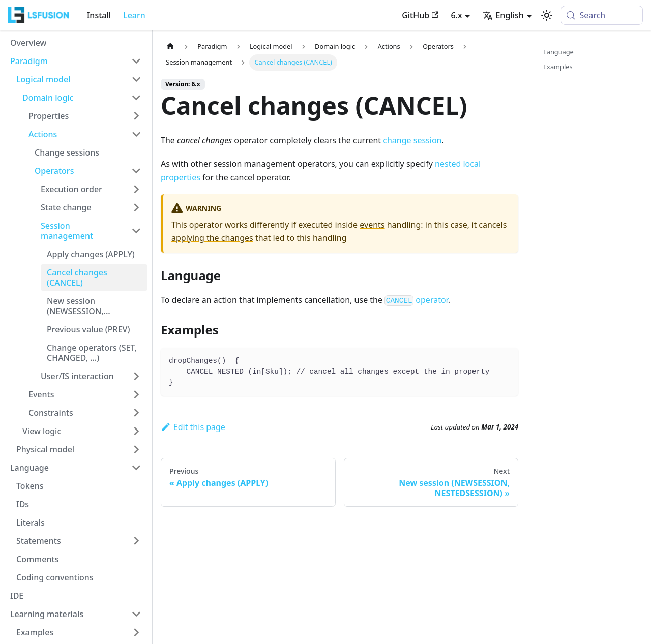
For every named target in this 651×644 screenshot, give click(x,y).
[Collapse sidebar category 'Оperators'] (136, 171)
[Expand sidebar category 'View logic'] (136, 431)
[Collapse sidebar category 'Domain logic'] (136, 98)
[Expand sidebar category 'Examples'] (136, 632)
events (372, 225)
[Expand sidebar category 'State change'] (136, 207)
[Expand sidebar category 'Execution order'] (136, 189)
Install (99, 15)
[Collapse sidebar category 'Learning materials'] (136, 614)
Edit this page (193, 427)
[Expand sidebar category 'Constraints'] (136, 413)
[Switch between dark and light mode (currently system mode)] (547, 15)
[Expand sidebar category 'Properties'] (136, 116)
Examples (558, 67)
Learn (134, 15)
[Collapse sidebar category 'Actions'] (136, 134)
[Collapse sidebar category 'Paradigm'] (136, 61)
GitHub (420, 15)
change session (412, 140)
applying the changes (212, 238)
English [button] (503, 15)
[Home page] (170, 47)
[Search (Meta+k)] (602, 15)
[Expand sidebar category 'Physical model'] (136, 449)
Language (558, 52)
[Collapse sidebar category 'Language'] (136, 468)
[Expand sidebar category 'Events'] (136, 394)
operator (416, 300)
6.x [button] (456, 15)
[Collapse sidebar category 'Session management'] (136, 231)
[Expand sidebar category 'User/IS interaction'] (136, 376)
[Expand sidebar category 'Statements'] (136, 541)
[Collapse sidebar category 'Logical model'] (136, 79)
